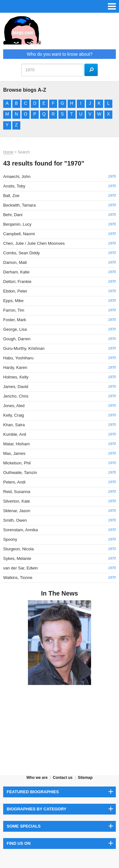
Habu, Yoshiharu (18, 358)
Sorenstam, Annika (20, 530)
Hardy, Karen (15, 367)
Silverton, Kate (17, 501)
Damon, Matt (15, 262)
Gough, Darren (17, 339)
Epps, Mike (13, 301)
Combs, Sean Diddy (22, 253)
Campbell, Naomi (19, 234)
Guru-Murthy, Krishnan (24, 348)
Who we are (37, 778)
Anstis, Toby (14, 186)
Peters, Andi (14, 482)
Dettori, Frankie (17, 282)
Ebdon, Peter (15, 291)
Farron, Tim (14, 310)
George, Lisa (15, 329)
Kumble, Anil (15, 434)
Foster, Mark (15, 320)
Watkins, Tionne (18, 578)
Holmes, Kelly (16, 377)
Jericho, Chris (16, 396)
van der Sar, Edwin (20, 568)
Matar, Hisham (17, 444)
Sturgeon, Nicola (18, 549)
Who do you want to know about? (60, 54)
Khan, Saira (14, 425)
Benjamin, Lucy (17, 224)
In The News (60, 593)
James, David (16, 387)
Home (8, 152)
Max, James (14, 453)
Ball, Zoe (11, 196)
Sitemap (85, 778)
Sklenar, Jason (17, 511)
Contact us (63, 778)
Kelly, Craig (14, 415)
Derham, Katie (16, 272)
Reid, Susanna (17, 492)
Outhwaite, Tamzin (20, 473)
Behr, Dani (13, 215)
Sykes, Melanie (17, 558)
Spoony (10, 539)
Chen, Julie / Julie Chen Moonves (34, 243)
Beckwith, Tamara (19, 205)
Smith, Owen (15, 520)
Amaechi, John (17, 176)
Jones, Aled (14, 406)
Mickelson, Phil (17, 463)
